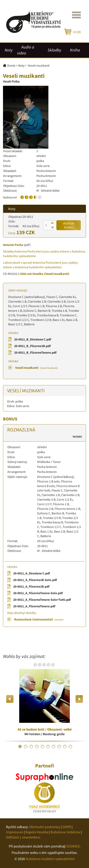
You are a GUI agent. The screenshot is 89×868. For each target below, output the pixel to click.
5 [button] (42, 747)
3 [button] (31, 747)
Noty (9, 50)
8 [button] (59, 747)
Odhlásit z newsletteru (23, 837)
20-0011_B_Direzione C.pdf (33, 339)
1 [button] (20, 747)
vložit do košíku (69, 225)
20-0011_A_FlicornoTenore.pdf (34, 606)
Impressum (15, 832)
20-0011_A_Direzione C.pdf (31, 573)
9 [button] (65, 747)
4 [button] (37, 747)
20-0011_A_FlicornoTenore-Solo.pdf (38, 593)
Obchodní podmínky (45, 827)
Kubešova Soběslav (65, 832)
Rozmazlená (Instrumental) (39, 619)
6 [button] (48, 747)
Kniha (75, 50)
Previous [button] (10, 699)
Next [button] (79, 699)
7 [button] (54, 747)
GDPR (67, 827)
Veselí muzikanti (37, 368)
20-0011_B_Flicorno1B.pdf (32, 346)
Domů (11, 65)
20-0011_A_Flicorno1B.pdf (31, 586)
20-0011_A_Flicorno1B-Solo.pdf (35, 580)
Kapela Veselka (37, 832)
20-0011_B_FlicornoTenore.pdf (35, 352)
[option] (44, 699)
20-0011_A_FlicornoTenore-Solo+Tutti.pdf (42, 600)
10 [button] (70, 747)
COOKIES (73, 846)
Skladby (54, 50)
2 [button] (26, 747)
